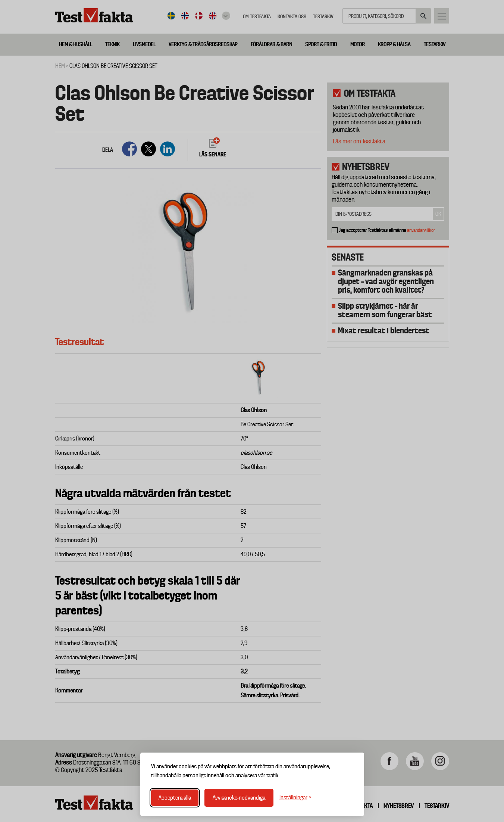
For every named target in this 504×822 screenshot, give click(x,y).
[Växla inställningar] (295, 798)
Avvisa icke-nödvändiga (239, 798)
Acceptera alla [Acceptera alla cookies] (175, 798)
